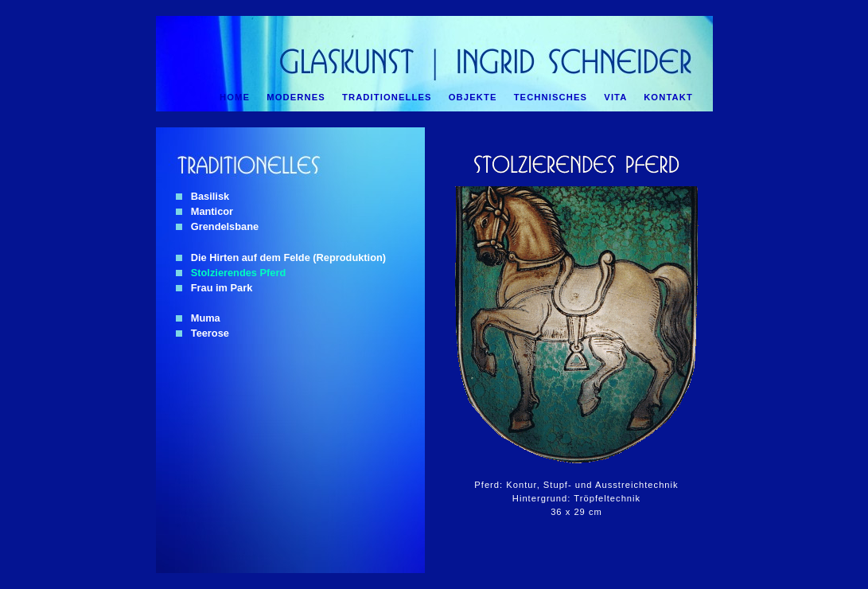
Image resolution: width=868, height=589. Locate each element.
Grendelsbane (217, 226)
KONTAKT (668, 97)
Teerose (202, 333)
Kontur (521, 485)
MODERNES (296, 97)
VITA (615, 97)
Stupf (556, 485)
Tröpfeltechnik (607, 498)
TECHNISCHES (551, 97)
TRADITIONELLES (387, 97)
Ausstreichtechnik (637, 485)
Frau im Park (214, 288)
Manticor (204, 211)
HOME (235, 97)
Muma (198, 318)
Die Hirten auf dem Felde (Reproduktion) (281, 257)
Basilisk (202, 196)
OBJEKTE (473, 97)
